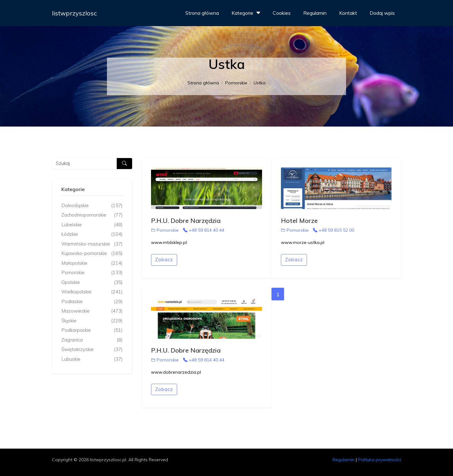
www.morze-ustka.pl (303, 242)
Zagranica (92, 340)
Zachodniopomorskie (92, 215)
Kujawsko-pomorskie (92, 254)
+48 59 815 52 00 (334, 230)
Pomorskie (236, 83)
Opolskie (92, 283)
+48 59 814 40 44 (204, 230)
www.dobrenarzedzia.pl (176, 372)
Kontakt (348, 13)
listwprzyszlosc (74, 13)
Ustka (260, 83)
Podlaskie (92, 302)
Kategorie (247, 13)
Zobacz (164, 260)
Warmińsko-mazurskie (92, 244)
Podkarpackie (92, 330)
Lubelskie (92, 225)
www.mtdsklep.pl (169, 242)
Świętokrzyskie (92, 350)
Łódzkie (92, 234)
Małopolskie (92, 263)
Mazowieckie (92, 311)
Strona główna (202, 13)
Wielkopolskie (92, 292)
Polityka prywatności (380, 460)
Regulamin (315, 13)
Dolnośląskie (92, 206)
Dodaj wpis (382, 13)
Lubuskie (92, 359)
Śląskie (92, 321)
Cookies (282, 13)
